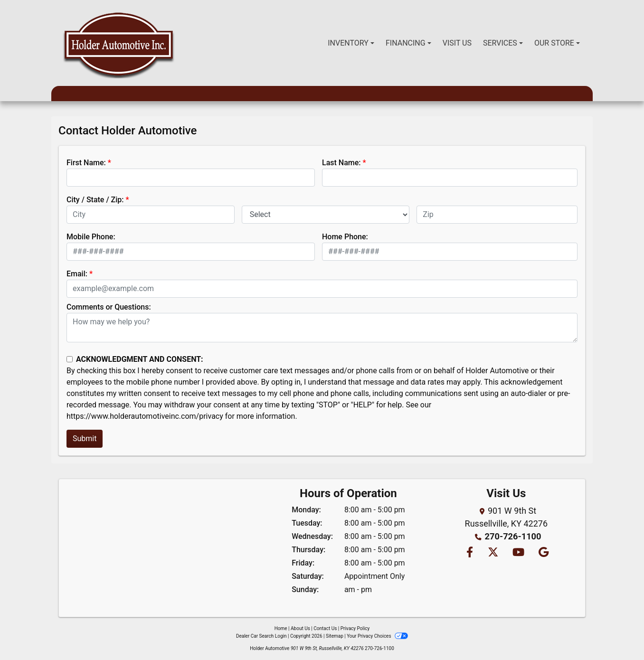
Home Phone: (345, 237)
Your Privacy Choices (377, 636)
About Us (300, 628)
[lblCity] (151, 215)
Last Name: (341, 163)
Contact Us (325, 628)
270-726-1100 (513, 536)
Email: (77, 274)
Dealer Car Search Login (261, 636)
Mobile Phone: (91, 237)
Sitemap (335, 636)
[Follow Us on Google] (543, 553)
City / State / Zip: (95, 200)
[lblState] (326, 215)
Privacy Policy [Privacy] (355, 628)
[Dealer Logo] (118, 43)
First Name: (86, 163)
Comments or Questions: (109, 307)
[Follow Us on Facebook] (469, 553)
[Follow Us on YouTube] (518, 553)
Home (281, 628)
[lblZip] (497, 215)
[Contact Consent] (70, 359)
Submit (85, 438)
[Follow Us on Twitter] (492, 553)
